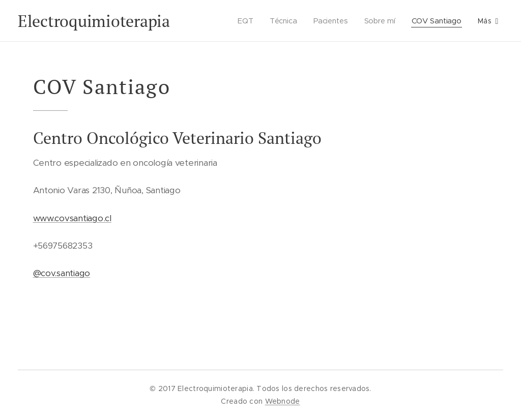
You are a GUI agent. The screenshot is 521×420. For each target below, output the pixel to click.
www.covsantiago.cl (72, 218)
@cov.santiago (62, 273)
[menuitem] (244, 21)
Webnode (283, 401)
